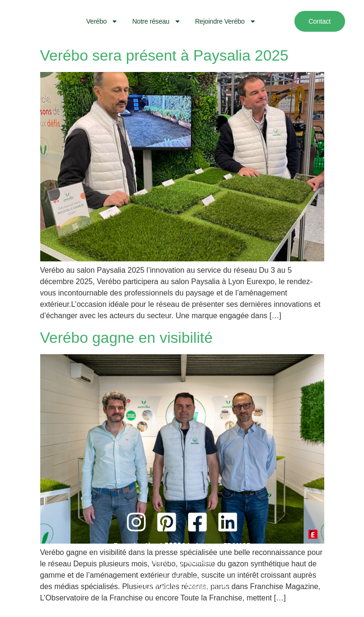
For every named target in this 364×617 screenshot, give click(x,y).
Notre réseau (156, 21)
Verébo (102, 21)
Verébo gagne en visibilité (127, 338)
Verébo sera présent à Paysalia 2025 (164, 55)
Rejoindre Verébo (226, 21)
